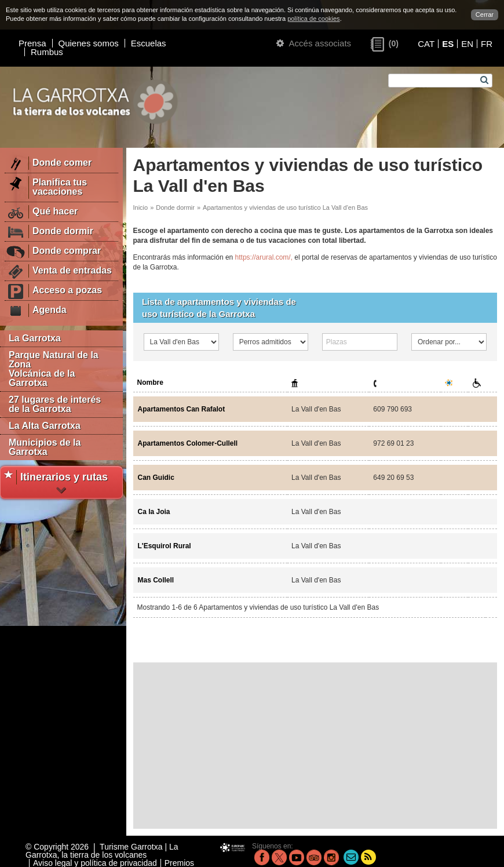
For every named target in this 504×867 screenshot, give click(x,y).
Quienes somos (89, 43)
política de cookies (314, 19)
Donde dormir (175, 207)
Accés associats (314, 43)
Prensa (32, 43)
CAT (426, 44)
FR (487, 44)
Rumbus (47, 52)
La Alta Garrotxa (45, 426)
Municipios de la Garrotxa (45, 447)
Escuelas (149, 43)
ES (448, 44)
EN (467, 44)
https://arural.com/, (264, 257)
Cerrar (485, 14)
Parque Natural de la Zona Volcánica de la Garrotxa (54, 369)
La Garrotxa (35, 338)
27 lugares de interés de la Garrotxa (55, 404)
